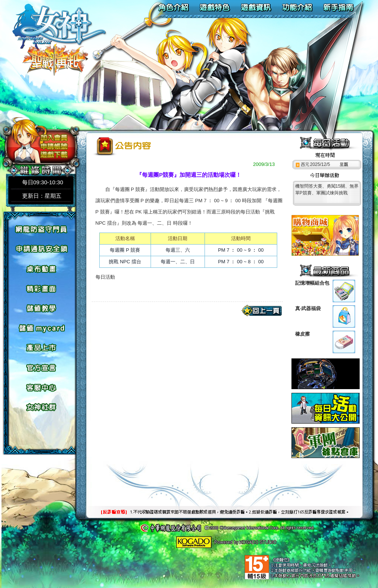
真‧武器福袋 (308, 308)
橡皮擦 (303, 334)
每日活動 (105, 277)
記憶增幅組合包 (312, 283)
